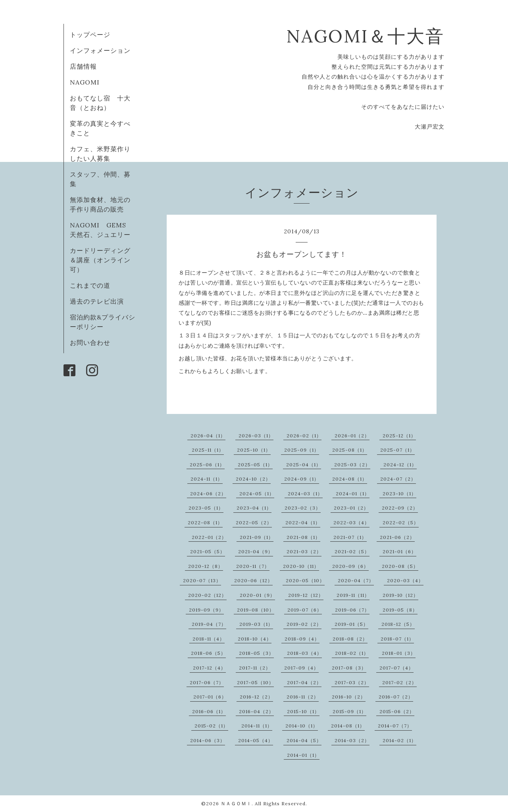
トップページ (90, 35)
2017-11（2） (255, 668)
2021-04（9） (256, 551)
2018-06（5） (208, 653)
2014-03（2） (352, 740)
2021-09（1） (257, 537)
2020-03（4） (405, 580)
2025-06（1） (207, 465)
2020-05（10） (305, 580)
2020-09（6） (350, 566)
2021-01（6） (399, 551)
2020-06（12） (253, 580)
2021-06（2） (397, 537)
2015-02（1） (211, 726)
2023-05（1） (206, 508)
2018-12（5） (398, 624)
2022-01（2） (209, 537)
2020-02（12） (207, 595)
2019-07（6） (305, 610)
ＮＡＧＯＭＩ (236, 803)
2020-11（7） (253, 566)
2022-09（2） (400, 508)
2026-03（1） (256, 436)
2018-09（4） (302, 639)
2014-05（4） (256, 740)
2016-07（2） (396, 697)
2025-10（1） (254, 450)
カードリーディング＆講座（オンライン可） (100, 260)
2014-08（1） (348, 726)
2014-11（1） (257, 726)
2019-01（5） (351, 624)
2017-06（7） (207, 682)
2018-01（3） (399, 653)
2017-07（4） (396, 668)
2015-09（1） (349, 711)
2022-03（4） (351, 522)
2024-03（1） (305, 494)
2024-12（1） (400, 465)
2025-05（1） (255, 465)
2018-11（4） (209, 639)
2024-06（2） (208, 494)
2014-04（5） (304, 740)
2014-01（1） (303, 755)
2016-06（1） (209, 711)
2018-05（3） (256, 653)
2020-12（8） (206, 566)
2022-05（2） (254, 522)
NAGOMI (88, 82)
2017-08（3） (349, 668)
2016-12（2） (256, 697)
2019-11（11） (353, 595)
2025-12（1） (399, 436)
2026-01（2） (352, 436)
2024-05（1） (257, 494)
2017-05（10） (255, 682)
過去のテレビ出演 (97, 301)
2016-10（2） (349, 697)
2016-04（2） (256, 711)
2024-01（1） (353, 494)
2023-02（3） (303, 508)
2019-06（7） (352, 610)
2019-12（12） (306, 595)
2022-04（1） (303, 522)
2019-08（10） (256, 610)
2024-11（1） (207, 479)
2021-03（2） (304, 551)
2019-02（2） (304, 624)
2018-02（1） (352, 653)
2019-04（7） (209, 624)
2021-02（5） (352, 551)
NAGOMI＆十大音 (365, 36)
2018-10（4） (255, 639)
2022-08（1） (205, 522)
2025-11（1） (208, 450)
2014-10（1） (302, 726)
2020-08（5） (400, 566)
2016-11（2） (303, 697)
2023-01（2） (351, 508)
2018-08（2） (350, 639)
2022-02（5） (401, 522)
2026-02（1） (304, 436)
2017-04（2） (304, 682)
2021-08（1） (303, 537)
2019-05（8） (400, 610)
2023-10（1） (399, 494)
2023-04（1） (254, 508)
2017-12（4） (209, 668)
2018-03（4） (304, 653)
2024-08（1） (350, 479)
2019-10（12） (400, 595)
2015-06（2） (397, 711)
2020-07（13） (202, 580)
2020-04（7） (356, 580)
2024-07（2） (398, 479)
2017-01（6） (210, 697)
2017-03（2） (352, 682)
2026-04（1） (208, 436)
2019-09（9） (206, 610)
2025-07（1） (397, 450)
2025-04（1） (304, 465)
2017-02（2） (399, 682)
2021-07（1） (350, 537)
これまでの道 (90, 285)
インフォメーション (100, 50)
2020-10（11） (301, 566)
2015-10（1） (303, 711)
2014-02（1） (399, 740)
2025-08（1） (350, 450)
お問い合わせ (90, 343)
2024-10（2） (253, 479)
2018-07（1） (397, 639)
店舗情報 (83, 66)
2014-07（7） (395, 726)
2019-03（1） (256, 624)
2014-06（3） (208, 740)
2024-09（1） (302, 479)
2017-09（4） (301, 668)
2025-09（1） (302, 450)
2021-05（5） (208, 551)
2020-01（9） (257, 595)
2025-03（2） (352, 465)
